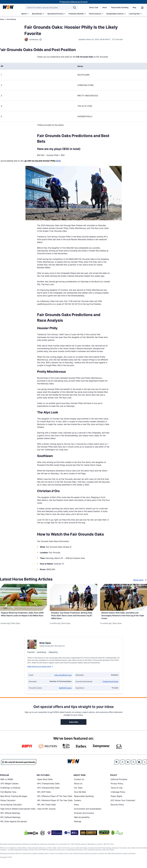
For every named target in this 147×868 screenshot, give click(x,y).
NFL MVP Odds (44, 794)
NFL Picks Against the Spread (14, 824)
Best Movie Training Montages (14, 798)
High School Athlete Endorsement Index (18, 811)
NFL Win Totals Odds (47, 807)
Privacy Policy (117, 786)
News (105, 7)
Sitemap (78, 824)
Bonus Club (94, 7)
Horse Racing (11, 19)
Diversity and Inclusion (84, 815)
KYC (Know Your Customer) (123, 803)
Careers (77, 803)
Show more (140, 580)
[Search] (74, 7)
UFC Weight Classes (9, 786)
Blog (134, 7)
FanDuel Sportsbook (110, 684)
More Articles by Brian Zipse (40, 669)
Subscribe (73, 724)
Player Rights (116, 798)
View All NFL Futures (46, 811)
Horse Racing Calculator (11, 807)
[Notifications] (142, 7)
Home (2, 19)
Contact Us (79, 782)
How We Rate (80, 794)
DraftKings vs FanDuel (10, 790)
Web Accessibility (82, 819)
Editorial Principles (119, 782)
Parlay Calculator (8, 803)
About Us (78, 786)
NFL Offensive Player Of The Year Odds (55, 798)
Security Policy (117, 807)
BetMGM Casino (65, 690)
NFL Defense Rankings (10, 819)
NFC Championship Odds (48, 786)
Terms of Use (117, 790)
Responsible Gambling (120, 7)
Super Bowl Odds (45, 782)
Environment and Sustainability (88, 811)
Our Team (78, 790)
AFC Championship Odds (48, 790)
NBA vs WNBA (7, 782)
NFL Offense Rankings (10, 815)
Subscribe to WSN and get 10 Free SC (75, 2)
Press (76, 807)
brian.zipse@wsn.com (63, 677)
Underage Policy (118, 794)
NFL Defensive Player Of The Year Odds (55, 803)
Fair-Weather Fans (8, 794)
